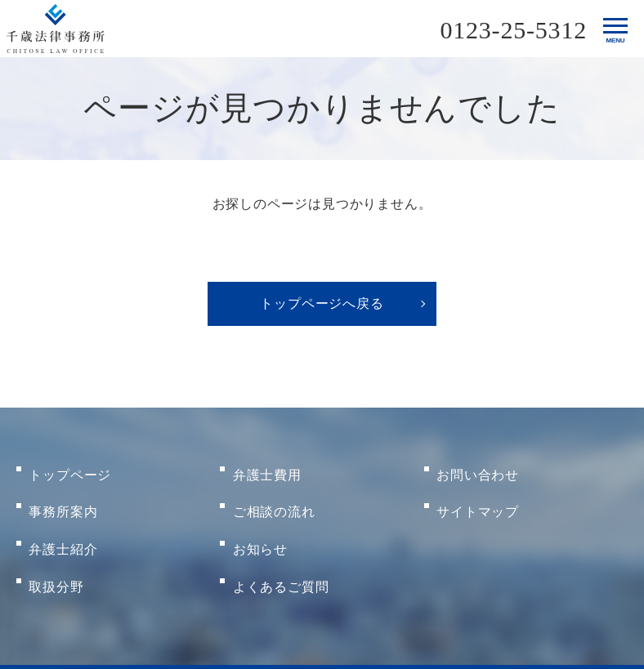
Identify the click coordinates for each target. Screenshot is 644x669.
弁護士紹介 (64, 522)
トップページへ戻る (322, 303)
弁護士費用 (267, 469)
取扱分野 (57, 548)
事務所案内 (64, 495)
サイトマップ (479, 495)
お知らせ (260, 522)
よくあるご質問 (281, 548)
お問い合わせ (479, 469)
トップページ (71, 469)
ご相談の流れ (274, 495)
